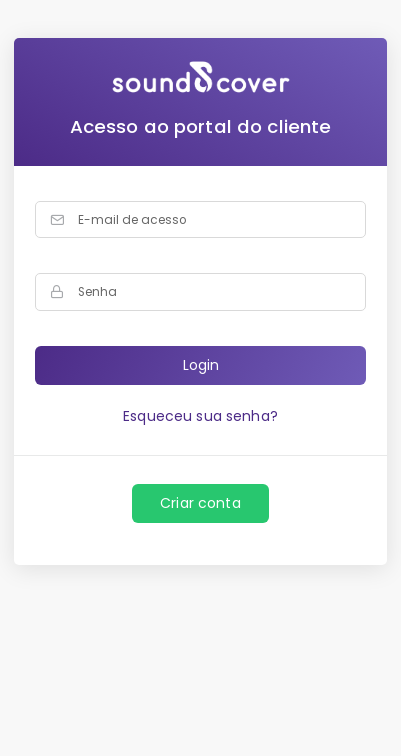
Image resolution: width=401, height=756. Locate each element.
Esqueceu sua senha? (200, 416)
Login (201, 365)
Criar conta (200, 503)
